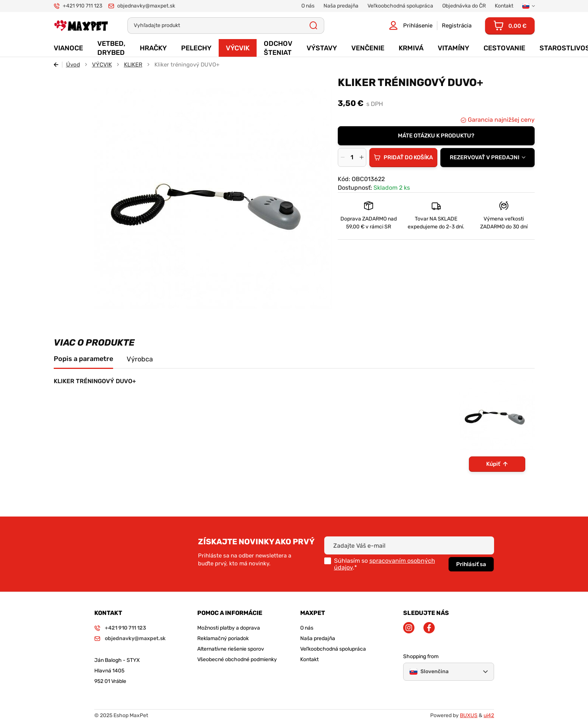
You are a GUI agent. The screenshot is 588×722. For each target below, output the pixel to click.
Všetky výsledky (314, 26)
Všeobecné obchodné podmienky (237, 659)
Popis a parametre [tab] (83, 359)
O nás (307, 628)
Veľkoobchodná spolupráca (333, 649)
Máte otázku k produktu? (436, 136)
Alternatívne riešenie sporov (231, 649)
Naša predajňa (318, 638)
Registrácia (457, 26)
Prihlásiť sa (471, 564)
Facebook (429, 628)
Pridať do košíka (408, 157)
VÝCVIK (102, 65)
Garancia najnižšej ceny (500, 120)
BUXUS (469, 715)
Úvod (73, 65)
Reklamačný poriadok (223, 638)
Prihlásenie (418, 26)
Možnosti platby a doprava (229, 628)
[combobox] (487, 157)
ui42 (489, 715)
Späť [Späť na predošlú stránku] (58, 65)
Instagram (409, 628)
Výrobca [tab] (140, 359)
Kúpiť (493, 464)
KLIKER (133, 65)
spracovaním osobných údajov (385, 564)
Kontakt (309, 659)
